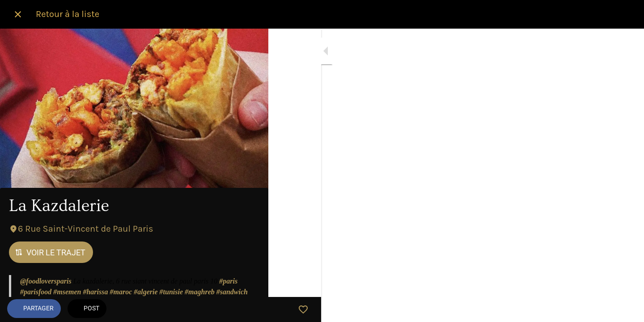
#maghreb (200, 292)
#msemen (67, 292)
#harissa (95, 292)
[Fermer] (18, 14)
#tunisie (171, 292)
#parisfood (36, 292)
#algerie (146, 292)
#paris (228, 281)
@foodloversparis (46, 281)
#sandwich (232, 292)
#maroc (121, 292)
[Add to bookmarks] (250, 309)
